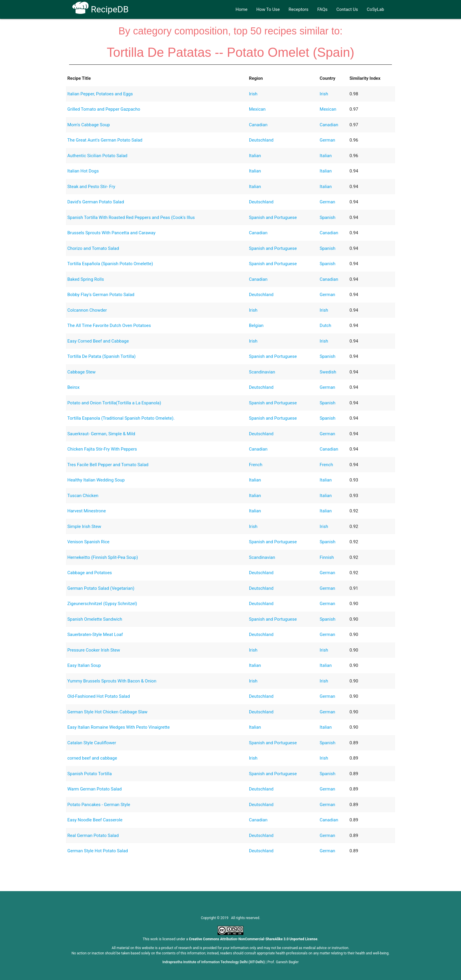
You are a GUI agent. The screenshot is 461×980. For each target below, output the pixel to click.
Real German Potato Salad (93, 836)
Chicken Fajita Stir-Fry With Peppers (102, 449)
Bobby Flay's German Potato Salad (101, 295)
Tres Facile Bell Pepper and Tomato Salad (108, 465)
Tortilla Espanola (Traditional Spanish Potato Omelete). (121, 418)
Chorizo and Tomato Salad (93, 248)
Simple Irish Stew (84, 526)
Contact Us (347, 9)
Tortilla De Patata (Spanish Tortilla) (101, 356)
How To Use (268, 9)
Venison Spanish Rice (88, 542)
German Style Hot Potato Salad (98, 851)
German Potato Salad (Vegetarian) (101, 588)
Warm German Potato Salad (95, 789)
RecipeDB (100, 9)
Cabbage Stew (81, 372)
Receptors (299, 9)
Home (241, 9)
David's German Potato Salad (96, 202)
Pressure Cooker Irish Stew (94, 650)
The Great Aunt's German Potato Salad (105, 140)
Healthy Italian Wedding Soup (96, 480)
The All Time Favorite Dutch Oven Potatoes (109, 325)
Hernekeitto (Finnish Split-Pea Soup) (103, 557)
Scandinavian (262, 372)
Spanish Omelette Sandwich (95, 619)
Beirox (74, 387)
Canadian (258, 125)
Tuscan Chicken (83, 496)
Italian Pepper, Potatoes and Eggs (100, 94)
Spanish (327, 217)
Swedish (328, 372)
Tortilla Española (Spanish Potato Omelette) (110, 264)
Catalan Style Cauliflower (92, 743)
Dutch (325, 325)
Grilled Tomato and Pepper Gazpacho (104, 109)
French (256, 465)
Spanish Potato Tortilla (90, 774)
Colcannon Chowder (87, 310)
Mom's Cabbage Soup (89, 125)
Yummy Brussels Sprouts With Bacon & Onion (112, 681)
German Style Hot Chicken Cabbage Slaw (107, 712)
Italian (255, 156)
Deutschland (261, 140)
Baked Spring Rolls (86, 279)
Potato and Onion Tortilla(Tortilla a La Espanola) (114, 403)
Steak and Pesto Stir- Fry (91, 187)
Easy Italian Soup (84, 665)
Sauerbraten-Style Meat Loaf (95, 634)
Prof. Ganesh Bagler (283, 962)
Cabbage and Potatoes (90, 573)
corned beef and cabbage (92, 758)
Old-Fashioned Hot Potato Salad (99, 696)
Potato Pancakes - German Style (99, 805)
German (327, 140)
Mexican (257, 109)
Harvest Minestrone (87, 511)
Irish (253, 94)
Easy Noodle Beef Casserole (95, 820)
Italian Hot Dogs (83, 171)
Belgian (256, 325)
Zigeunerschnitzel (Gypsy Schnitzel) (102, 604)
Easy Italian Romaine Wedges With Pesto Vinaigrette (118, 727)
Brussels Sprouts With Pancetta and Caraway (111, 233)
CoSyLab (376, 9)
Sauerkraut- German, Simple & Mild (101, 434)
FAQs (322, 9)
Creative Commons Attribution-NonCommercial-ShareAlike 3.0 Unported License (253, 939)
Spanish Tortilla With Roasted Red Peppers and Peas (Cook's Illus (131, 217)
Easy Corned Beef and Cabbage (98, 341)
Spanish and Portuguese (273, 217)
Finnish (327, 557)
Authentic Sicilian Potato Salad (97, 156)
